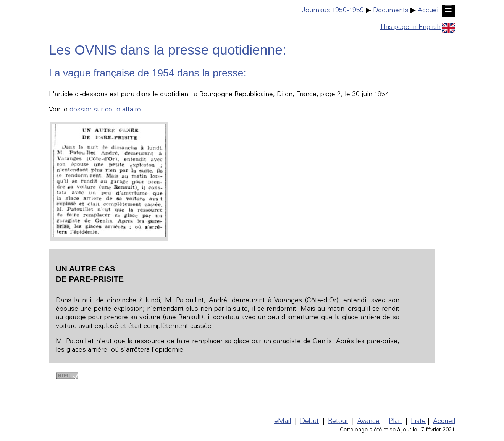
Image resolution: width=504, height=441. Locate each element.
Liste (418, 422)
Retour (338, 422)
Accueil (429, 11)
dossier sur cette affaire (105, 110)
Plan (395, 422)
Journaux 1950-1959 (333, 11)
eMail (283, 422)
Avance (368, 422)
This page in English (417, 27)
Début (309, 422)
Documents (391, 11)
